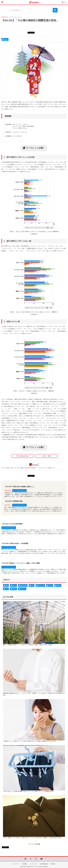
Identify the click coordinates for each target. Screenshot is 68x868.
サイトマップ (16, 864)
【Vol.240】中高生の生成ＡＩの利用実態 (15, 543)
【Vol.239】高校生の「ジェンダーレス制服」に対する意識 (21, 563)
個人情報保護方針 (44, 864)
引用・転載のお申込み (23, 456)
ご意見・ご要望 (46, 456)
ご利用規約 (24, 864)
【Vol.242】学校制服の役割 (13, 501)
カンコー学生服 (34, 844)
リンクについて (33, 864)
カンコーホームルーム (16, 17)
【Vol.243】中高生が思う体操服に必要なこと (19, 487)
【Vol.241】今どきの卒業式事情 (12, 524)
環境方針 (53, 864)
